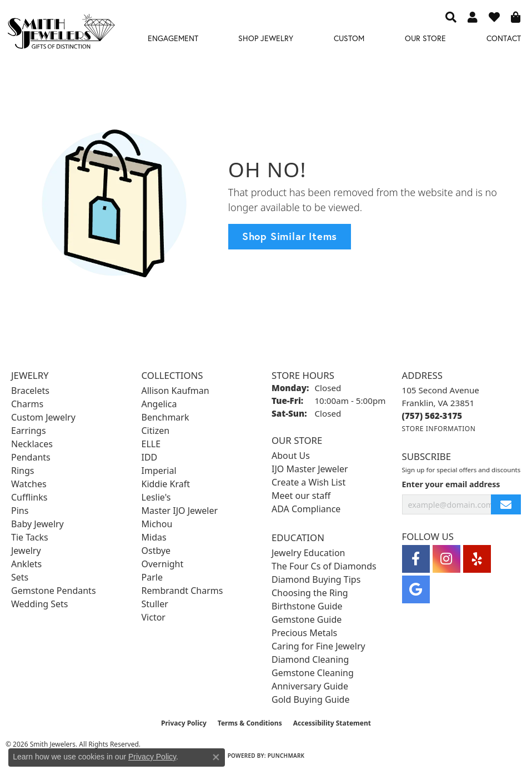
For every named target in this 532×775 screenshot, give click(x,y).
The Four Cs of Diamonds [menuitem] (324, 566)
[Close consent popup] (216, 757)
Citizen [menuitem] (156, 431)
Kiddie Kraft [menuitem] (166, 484)
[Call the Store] (432, 416)
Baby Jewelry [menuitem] (37, 524)
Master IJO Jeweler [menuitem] (180, 511)
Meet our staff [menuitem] (301, 496)
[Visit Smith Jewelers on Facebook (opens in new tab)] (416, 559)
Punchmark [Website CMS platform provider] (286, 756)
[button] (451, 17)
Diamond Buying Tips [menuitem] (316, 579)
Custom (349, 38)
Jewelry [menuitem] (26, 551)
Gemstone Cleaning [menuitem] (313, 673)
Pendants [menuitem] (31, 457)
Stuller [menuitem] (155, 604)
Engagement (173, 38)
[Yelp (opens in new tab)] (477, 559)
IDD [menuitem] (150, 457)
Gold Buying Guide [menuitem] (310, 699)
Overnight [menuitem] (163, 564)
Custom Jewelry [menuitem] (43, 417)
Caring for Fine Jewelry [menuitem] (318, 646)
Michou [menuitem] (157, 524)
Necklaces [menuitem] (32, 444)
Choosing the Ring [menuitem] (310, 593)
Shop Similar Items (290, 236)
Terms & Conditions (250, 723)
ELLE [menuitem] (151, 444)
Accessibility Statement (332, 723)
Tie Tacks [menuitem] (30, 537)
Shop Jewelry (266, 38)
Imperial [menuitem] (159, 471)
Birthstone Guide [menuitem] (307, 606)
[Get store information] (439, 429)
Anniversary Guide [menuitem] (310, 686)
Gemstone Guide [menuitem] (307, 619)
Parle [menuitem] (152, 577)
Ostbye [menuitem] (156, 551)
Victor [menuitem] (154, 617)
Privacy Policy (184, 723)
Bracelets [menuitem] (30, 391)
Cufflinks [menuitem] (29, 497)
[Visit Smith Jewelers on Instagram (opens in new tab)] (446, 559)
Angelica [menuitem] (159, 404)
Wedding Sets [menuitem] (40, 604)
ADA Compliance (306, 509)
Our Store (425, 38)
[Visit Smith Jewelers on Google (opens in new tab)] (416, 589)
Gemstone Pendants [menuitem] (54, 591)
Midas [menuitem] (154, 537)
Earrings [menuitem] (29, 431)
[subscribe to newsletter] (506, 505)
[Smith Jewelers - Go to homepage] (61, 34)
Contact (504, 38)
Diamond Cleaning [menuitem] (310, 659)
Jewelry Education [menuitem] (308, 553)
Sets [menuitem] (20, 577)
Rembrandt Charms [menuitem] (182, 591)
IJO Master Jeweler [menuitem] (310, 469)
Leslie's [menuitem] (156, 497)
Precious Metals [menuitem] (304, 633)
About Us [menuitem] (291, 456)
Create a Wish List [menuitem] (308, 482)
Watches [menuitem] (29, 484)
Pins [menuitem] (20, 511)
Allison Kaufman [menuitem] (175, 391)
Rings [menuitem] (22, 471)
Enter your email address (451, 484)
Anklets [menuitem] (26, 564)
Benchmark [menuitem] (165, 417)
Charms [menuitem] (27, 404)
